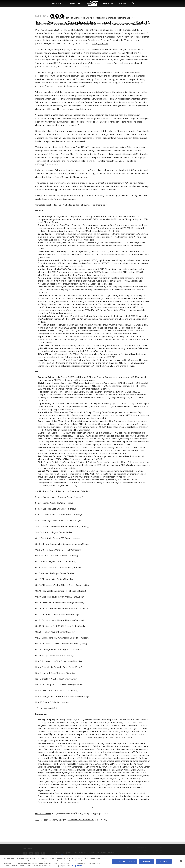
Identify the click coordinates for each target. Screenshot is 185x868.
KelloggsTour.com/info (48, 122)
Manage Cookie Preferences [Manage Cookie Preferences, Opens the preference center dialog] (124, 862)
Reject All (147, 862)
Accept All (164, 862)
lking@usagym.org (87, 771)
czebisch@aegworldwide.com (81, 777)
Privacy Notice (76, 867)
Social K (75, 698)
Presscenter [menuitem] (75, 4)
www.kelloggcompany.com (100, 695)
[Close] (181, 862)
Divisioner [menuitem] (57, 4)
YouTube (60, 698)
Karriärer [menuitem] (108, 4)
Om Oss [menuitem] (123, 4)
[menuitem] (92, 4)
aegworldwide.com (46, 748)
